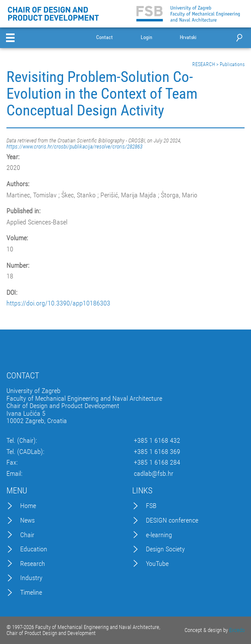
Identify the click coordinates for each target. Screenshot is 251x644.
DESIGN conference (172, 520)
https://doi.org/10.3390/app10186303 (58, 303)
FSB (151, 506)
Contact (104, 38)
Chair (27, 535)
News (27, 520)
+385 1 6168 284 (157, 463)
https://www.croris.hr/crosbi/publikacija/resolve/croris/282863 (74, 147)
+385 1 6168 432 (157, 441)
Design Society (165, 549)
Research (33, 564)
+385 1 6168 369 (157, 452)
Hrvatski (188, 38)
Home (28, 506)
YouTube (157, 564)
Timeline (31, 593)
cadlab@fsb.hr (154, 474)
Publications (232, 64)
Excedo (237, 630)
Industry (31, 578)
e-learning (159, 535)
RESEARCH (204, 64)
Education (34, 549)
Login (147, 38)
